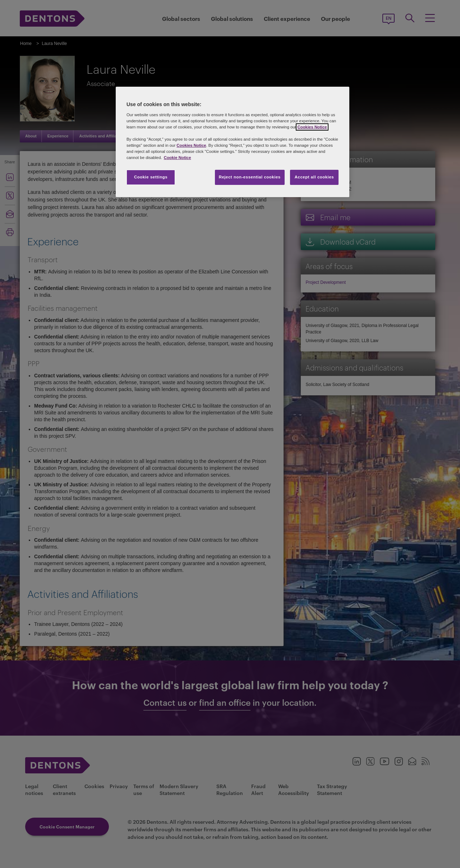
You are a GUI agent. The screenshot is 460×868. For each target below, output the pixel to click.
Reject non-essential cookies (250, 177)
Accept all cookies (314, 177)
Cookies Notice (312, 127)
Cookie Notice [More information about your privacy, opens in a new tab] (178, 158)
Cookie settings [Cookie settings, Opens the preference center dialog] (151, 177)
